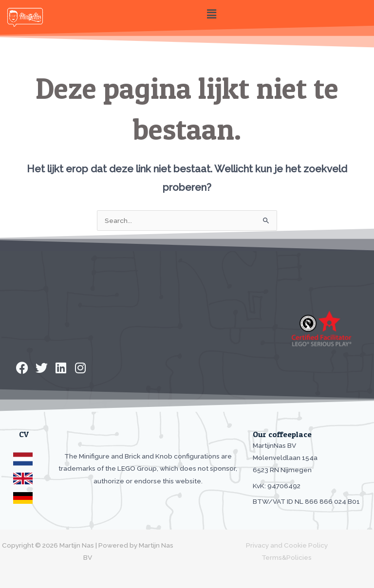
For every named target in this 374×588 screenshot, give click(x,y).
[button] (211, 14)
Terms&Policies (287, 557)
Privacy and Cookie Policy (287, 545)
